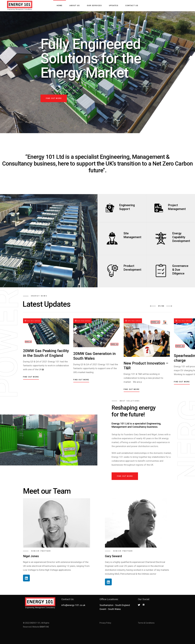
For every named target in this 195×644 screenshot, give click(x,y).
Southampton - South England (115, 605)
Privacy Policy (105, 623)
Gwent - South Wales (110, 609)
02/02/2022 (83, 321)
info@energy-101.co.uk (73, 605)
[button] (153, 306)
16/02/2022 (183, 321)
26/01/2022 (33, 321)
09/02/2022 (133, 321)
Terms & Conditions (146, 623)
